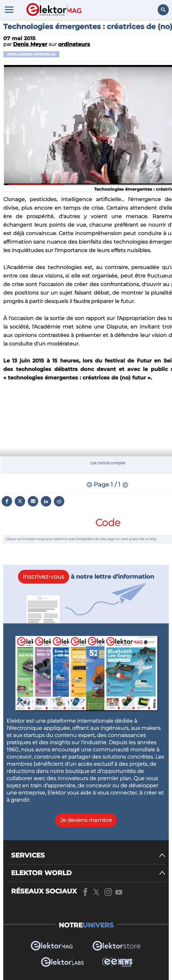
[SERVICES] (88, 855)
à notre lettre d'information (86, 577)
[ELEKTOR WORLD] (88, 873)
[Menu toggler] (9, 9)
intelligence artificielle (31, 54)
